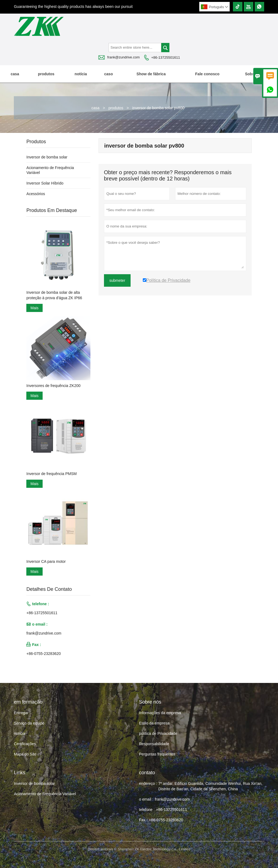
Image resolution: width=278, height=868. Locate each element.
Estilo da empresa (154, 723)
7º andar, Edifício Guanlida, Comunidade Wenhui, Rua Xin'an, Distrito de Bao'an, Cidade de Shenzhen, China (210, 786)
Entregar (21, 713)
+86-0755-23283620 (44, 654)
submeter (117, 280)
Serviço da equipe (29, 723)
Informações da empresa (160, 713)
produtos (46, 74)
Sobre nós (254, 74)
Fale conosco (207, 74)
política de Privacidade (158, 733)
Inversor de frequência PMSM (51, 474)
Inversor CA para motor (46, 561)
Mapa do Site (25, 754)
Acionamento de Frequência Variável (45, 794)
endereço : (148, 783)
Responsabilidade (154, 744)
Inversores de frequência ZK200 (53, 386)
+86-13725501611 (166, 57)
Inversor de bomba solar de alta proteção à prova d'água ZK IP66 (54, 295)
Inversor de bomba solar (47, 157)
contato (147, 773)
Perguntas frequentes (157, 754)
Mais (34, 308)
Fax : (143, 820)
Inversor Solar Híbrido (45, 183)
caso (109, 74)
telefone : (147, 810)
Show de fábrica (151, 74)
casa (15, 74)
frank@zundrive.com (123, 57)
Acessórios (36, 194)
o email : (146, 799)
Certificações (25, 744)
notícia (81, 74)
